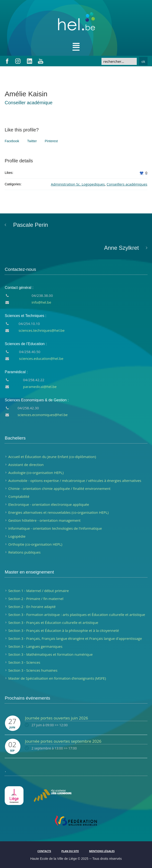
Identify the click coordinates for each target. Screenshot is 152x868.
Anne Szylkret (121, 248)
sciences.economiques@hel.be (43, 415)
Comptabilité (19, 496)
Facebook (12, 141)
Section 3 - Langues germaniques (35, 646)
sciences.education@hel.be (41, 358)
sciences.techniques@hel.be (42, 330)
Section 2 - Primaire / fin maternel (36, 599)
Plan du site (70, 851)
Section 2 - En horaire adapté (32, 607)
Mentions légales (102, 851)
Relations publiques (24, 552)
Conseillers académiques (127, 184)
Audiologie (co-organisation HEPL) (36, 473)
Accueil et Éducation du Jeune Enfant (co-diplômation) (52, 457)
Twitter (32, 141)
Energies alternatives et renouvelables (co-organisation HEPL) (58, 512)
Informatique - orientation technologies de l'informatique (55, 528)
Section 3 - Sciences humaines (33, 670)
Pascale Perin (31, 225)
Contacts (44, 851)
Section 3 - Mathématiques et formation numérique (50, 654)
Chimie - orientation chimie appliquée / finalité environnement (59, 488)
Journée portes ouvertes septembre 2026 (63, 741)
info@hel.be (41, 302)
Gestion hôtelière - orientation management (44, 520)
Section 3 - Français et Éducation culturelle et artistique (53, 622)
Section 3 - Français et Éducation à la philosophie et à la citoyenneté (64, 630)
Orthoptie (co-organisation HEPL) (35, 544)
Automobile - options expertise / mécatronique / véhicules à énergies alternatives (75, 481)
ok (143, 61)
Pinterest (51, 141)
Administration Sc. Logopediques (78, 184)
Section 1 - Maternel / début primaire (39, 591)
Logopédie (17, 536)
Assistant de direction (26, 465)
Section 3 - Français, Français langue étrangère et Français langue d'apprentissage (75, 638)
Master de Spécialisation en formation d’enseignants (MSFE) (57, 678)
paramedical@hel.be (40, 387)
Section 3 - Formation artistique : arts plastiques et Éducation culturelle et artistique (77, 615)
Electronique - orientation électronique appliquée (49, 504)
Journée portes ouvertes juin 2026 (56, 718)
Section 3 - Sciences (24, 662)
